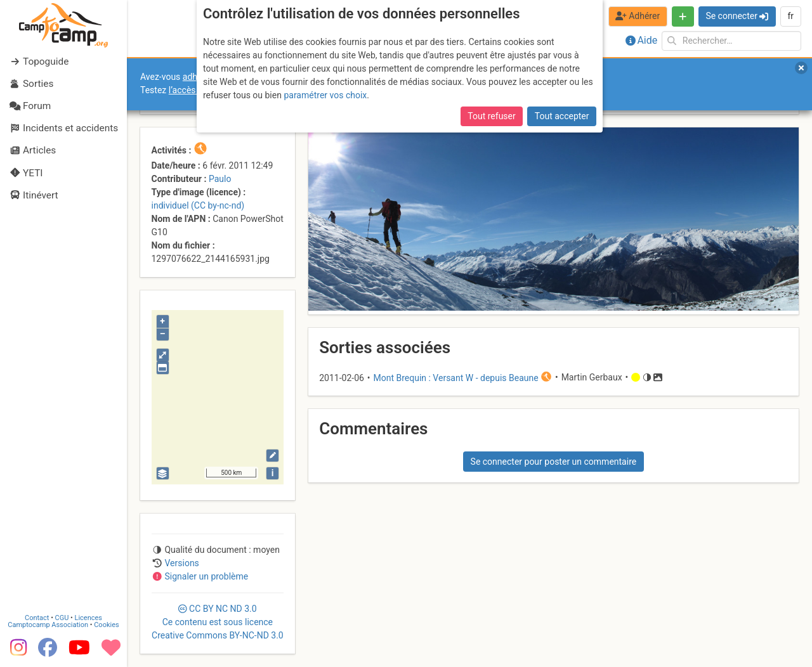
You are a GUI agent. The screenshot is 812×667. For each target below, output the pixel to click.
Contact (37, 618)
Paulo (220, 179)
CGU (62, 618)
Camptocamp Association (48, 625)
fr (790, 16)
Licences (88, 618)
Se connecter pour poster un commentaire (554, 462)
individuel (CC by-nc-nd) (198, 205)
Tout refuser (491, 116)
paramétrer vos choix (325, 95)
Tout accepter (562, 116)
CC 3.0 (218, 622)
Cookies (106, 625)
